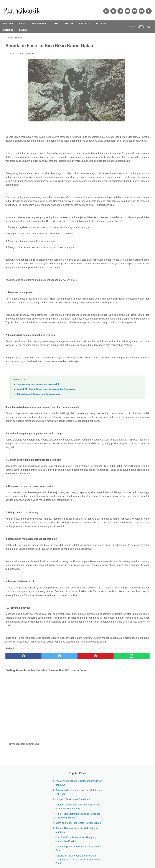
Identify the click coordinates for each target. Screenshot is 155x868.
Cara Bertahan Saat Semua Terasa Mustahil (38, 434)
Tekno (58, 18)
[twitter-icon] (111, 8)
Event (117, 193)
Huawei (134, 199)
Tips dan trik (41, 18)
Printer (143, 227)
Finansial (127, 193)
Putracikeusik (86, 860)
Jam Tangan (120, 210)
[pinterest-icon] (139, 8)
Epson (138, 187)
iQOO (133, 204)
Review (25, 25)
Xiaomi (117, 250)
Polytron (132, 227)
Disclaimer (51, 854)
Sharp (140, 233)
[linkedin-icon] (132, 8)
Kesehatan (134, 210)
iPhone (124, 204)
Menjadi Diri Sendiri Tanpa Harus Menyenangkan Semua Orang (47, 439)
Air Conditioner (121, 181)
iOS (116, 204)
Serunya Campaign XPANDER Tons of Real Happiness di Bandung (131, 77)
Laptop (138, 216)
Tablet (132, 239)
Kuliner (71, 18)
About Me (91, 854)
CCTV (117, 187)
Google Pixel (141, 193)
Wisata (25, 18)
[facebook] (17, 744)
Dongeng (11, 25)
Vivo (131, 245)
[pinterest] (65, 744)
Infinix (144, 199)
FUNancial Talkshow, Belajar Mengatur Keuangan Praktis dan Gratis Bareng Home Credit (132, 135)
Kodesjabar (78, 863)
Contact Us (104, 854)
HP (125, 199)
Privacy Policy (77, 854)
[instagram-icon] (118, 8)
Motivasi (103, 18)
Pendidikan (119, 227)
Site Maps (63, 854)
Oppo (140, 222)
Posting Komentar (29, 50)
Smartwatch (120, 239)
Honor (117, 199)
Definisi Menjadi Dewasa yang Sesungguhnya (38, 444)
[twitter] (42, 744)
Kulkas (127, 216)
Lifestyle (87, 18)
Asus (145, 181)
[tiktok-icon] (146, 8)
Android (135, 181)
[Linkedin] (90, 744)
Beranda (10, 18)
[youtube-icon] (125, 8)
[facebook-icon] (104, 8)
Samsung (129, 233)
